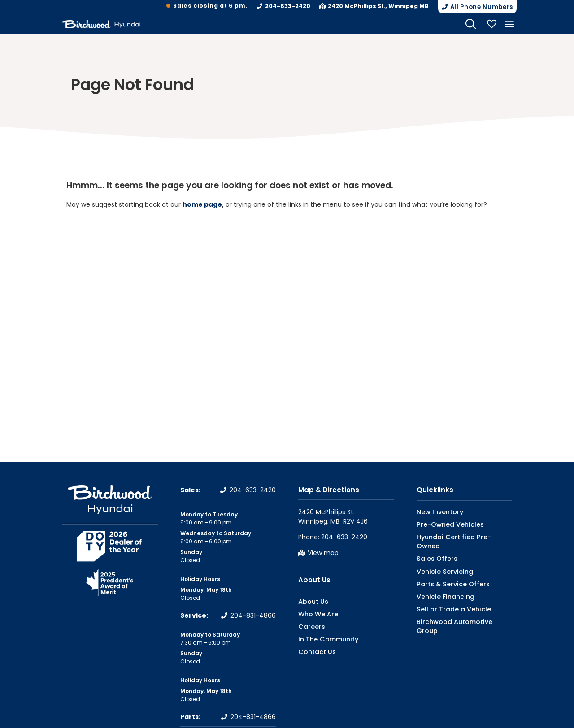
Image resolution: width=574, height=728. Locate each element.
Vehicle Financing (441, 586)
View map (323, 552)
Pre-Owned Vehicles (445, 523)
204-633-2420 (293, 6)
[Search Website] (471, 23)
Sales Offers (433, 548)
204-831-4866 (253, 615)
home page (202, 204)
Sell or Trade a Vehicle (447, 599)
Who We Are (315, 613)
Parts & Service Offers (446, 574)
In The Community (324, 639)
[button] (475, 7)
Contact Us (314, 651)
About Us (314, 579)
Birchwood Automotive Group (458, 611)
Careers (309, 626)
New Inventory (436, 511)
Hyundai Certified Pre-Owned (457, 536)
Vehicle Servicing (440, 561)
